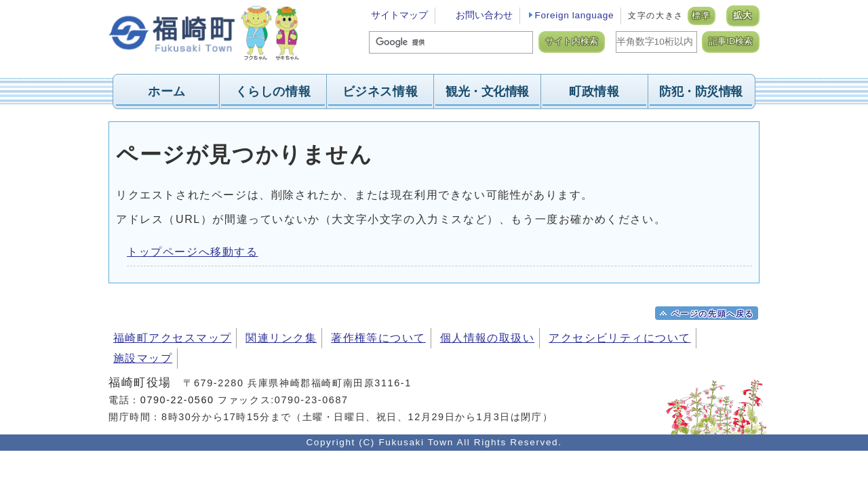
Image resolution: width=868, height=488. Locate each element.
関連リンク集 (281, 338)
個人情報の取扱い (488, 338)
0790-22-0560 (177, 400)
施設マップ (143, 358)
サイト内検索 (572, 41)
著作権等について (378, 338)
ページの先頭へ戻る (713, 314)
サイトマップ (399, 15)
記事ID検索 (731, 41)
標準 (702, 16)
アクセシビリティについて (619, 338)
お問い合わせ (484, 15)
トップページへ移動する (193, 252)
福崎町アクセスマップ (172, 338)
